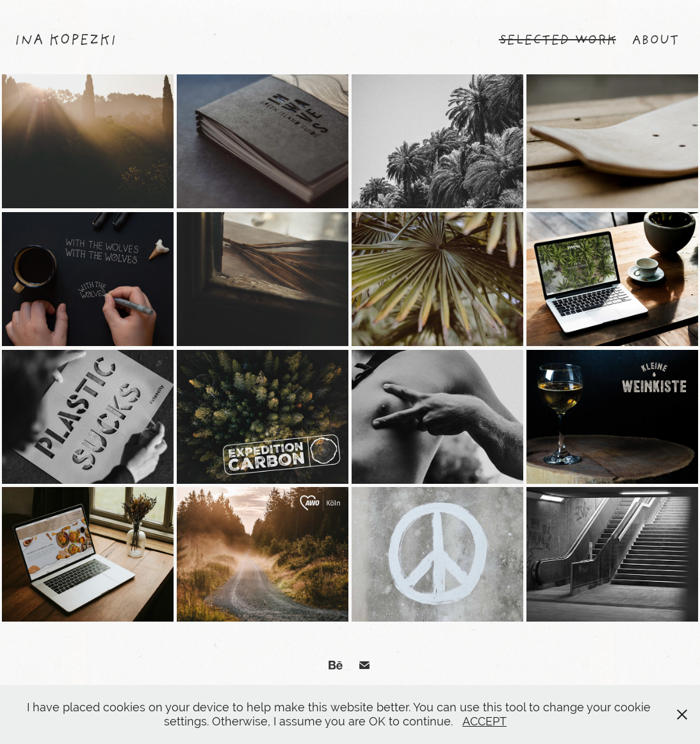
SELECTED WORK (558, 41)
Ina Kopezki (65, 41)
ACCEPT (484, 721)
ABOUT (655, 41)
